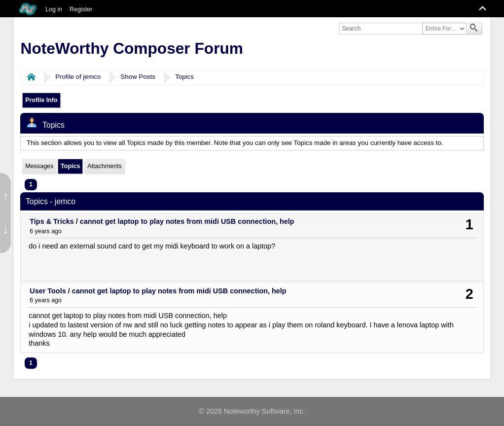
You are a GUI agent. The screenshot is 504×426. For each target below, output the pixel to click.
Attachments (104, 166)
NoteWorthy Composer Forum (132, 48)
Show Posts (138, 77)
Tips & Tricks (52, 221)
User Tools (48, 291)
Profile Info (41, 100)
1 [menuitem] (31, 184)
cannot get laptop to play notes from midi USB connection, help (187, 221)
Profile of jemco (78, 77)
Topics (184, 77)
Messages (39, 166)
